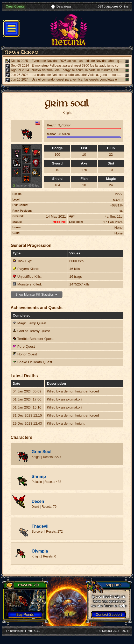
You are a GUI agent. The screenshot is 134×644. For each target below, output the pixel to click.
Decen (38, 501)
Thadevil (40, 526)
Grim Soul (41, 452)
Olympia (40, 551)
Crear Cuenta (15, 6)
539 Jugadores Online (113, 6)
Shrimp (39, 477)
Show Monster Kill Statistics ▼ (37, 295)
